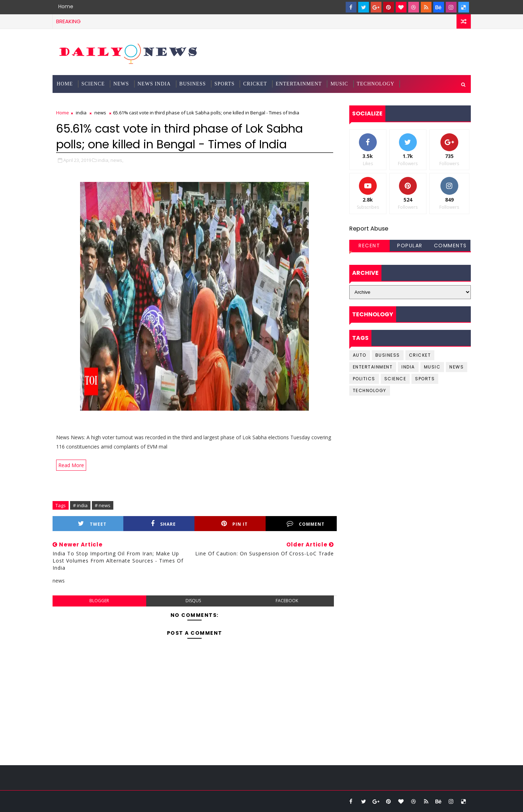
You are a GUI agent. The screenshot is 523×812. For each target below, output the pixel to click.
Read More (71, 465)
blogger (99, 601)
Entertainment (299, 84)
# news (103, 505)
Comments (450, 246)
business (388, 355)
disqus (193, 601)
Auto (360, 355)
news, (117, 160)
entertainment (373, 367)
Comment (306, 524)
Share (163, 524)
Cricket (255, 84)
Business (193, 84)
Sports (225, 84)
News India (154, 84)
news (100, 113)
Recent (369, 246)
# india (80, 505)
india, (103, 160)
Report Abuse (369, 229)
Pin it (235, 524)
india (81, 113)
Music (339, 84)
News (121, 84)
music (432, 367)
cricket (420, 355)
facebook (287, 601)
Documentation (81, 102)
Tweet (92, 524)
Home (66, 6)
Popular (410, 246)
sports (425, 379)
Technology (376, 84)
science (93, 84)
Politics (364, 379)
